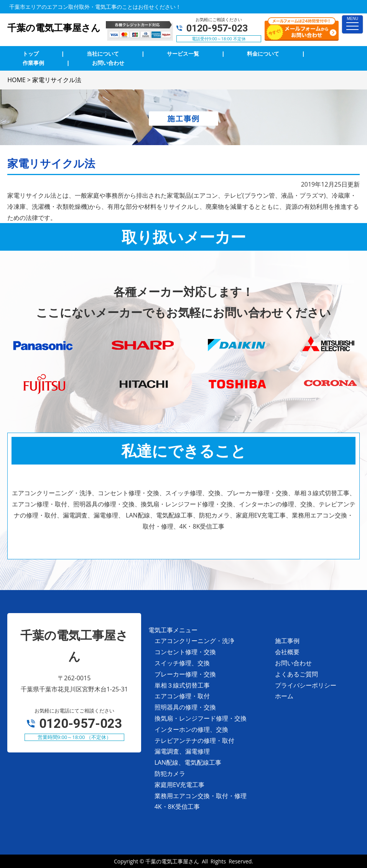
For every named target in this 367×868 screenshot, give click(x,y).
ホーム (284, 696)
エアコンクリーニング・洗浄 (194, 641)
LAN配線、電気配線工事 (188, 762)
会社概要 (287, 652)
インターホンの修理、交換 (191, 729)
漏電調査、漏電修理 (182, 751)
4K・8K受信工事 (177, 807)
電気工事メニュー (173, 630)
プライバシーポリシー (306, 685)
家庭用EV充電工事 (179, 785)
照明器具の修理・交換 (185, 707)
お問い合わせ (293, 663)
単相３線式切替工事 (182, 685)
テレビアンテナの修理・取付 (194, 741)
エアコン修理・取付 (182, 696)
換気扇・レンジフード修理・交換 (201, 718)
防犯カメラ (170, 774)
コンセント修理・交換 (185, 652)
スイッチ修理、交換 (182, 663)
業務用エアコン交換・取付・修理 (201, 796)
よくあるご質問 (296, 674)
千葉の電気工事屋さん (172, 861)
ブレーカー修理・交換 (185, 674)
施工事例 (287, 641)
